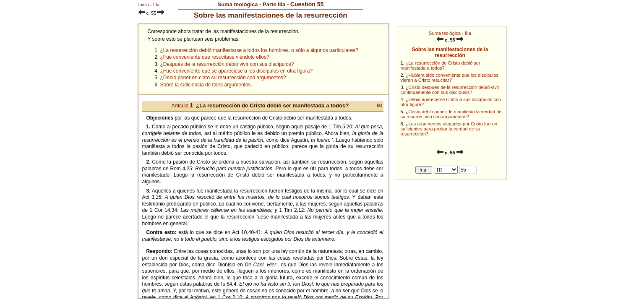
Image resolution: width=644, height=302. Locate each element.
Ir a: (424, 170)
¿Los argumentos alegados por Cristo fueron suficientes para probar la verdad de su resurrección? (449, 129)
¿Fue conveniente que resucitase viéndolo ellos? (215, 57)
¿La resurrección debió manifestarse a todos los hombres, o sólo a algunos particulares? (259, 50)
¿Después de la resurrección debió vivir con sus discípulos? (227, 64)
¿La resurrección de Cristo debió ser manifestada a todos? (441, 65)
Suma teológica (445, 33)
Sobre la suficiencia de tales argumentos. (206, 85)
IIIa (468, 33)
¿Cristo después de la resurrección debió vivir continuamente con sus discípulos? (450, 90)
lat (379, 105)
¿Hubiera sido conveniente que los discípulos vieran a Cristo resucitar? (450, 78)
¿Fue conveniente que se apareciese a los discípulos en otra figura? (237, 71)
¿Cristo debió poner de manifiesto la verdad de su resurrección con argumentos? (451, 114)
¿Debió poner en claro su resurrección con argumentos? (223, 78)
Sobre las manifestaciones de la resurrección (450, 52)
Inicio (144, 5)
